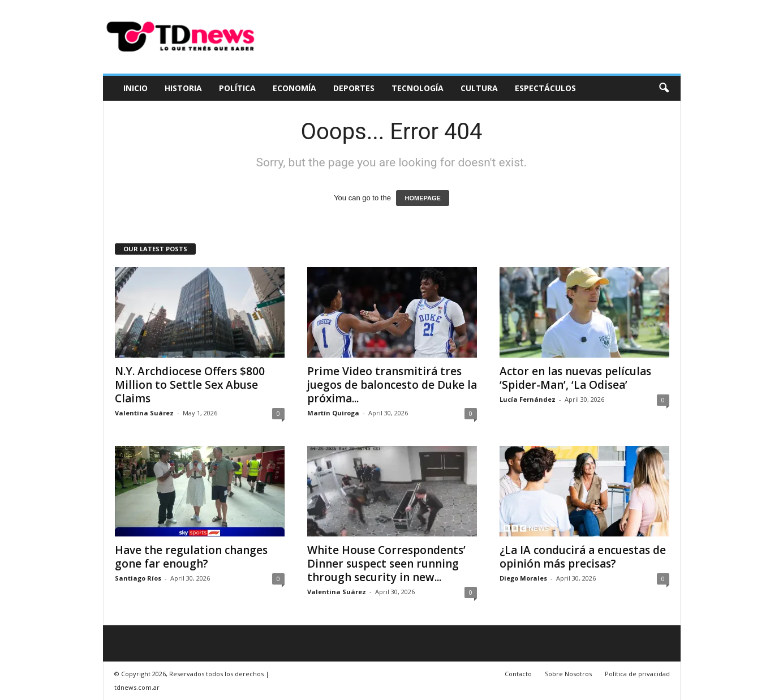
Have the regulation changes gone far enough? (191, 557)
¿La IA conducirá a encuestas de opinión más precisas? (583, 557)
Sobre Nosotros (568, 674)
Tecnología (418, 88)
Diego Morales (523, 578)
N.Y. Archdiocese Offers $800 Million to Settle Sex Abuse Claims (190, 385)
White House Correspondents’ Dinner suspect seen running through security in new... (386, 564)
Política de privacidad (637, 674)
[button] (664, 88)
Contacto (518, 674)
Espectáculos (545, 88)
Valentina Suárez (144, 413)
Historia (183, 88)
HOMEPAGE (422, 198)
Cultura (479, 88)
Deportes (354, 88)
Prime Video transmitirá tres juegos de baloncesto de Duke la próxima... (392, 385)
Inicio (135, 88)
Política (237, 88)
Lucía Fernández (528, 399)
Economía (294, 88)
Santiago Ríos (138, 578)
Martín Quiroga (333, 413)
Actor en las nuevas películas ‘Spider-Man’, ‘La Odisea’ (575, 378)
